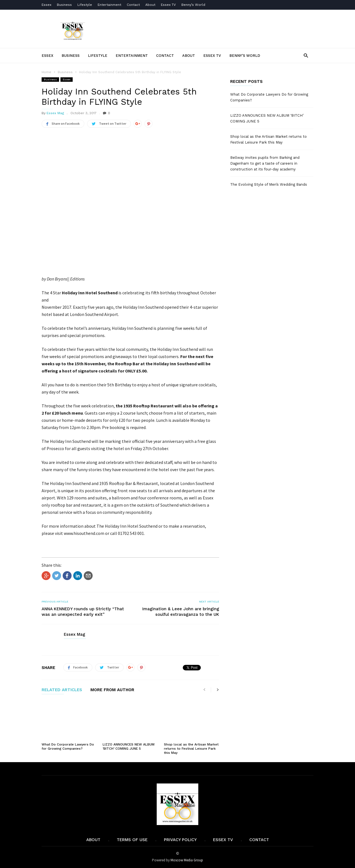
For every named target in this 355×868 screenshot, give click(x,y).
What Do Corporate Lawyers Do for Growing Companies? (68, 746)
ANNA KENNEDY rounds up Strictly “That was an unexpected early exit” (83, 612)
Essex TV (168, 5)
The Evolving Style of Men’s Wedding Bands (269, 184)
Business (64, 5)
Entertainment (109, 5)
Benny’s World (194, 5)
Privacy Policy (180, 840)
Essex (46, 5)
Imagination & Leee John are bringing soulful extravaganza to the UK (181, 612)
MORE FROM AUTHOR (112, 690)
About (150, 5)
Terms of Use (132, 840)
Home (46, 72)
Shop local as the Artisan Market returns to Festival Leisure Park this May (191, 749)
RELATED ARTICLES (62, 690)
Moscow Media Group (187, 860)
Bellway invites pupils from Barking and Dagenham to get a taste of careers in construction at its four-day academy (265, 163)
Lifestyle (85, 5)
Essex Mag (55, 113)
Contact (133, 5)
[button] (306, 55)
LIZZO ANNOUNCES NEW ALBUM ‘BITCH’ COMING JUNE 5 (129, 746)
